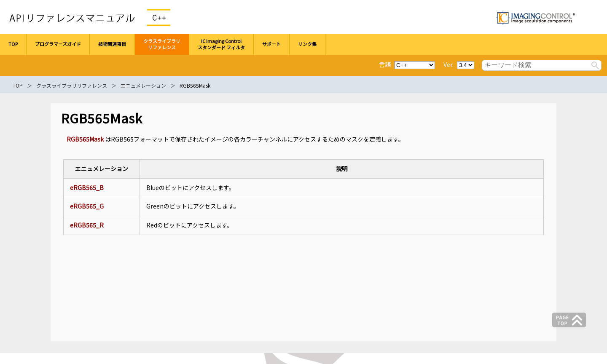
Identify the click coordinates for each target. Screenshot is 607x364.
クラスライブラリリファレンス (72, 85)
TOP (18, 85)
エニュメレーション (143, 85)
